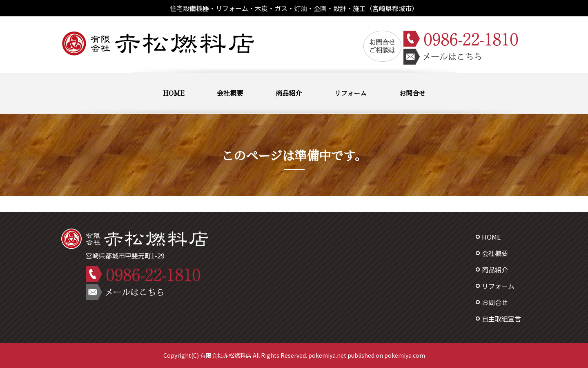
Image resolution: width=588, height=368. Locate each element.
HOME (174, 93)
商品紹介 (289, 93)
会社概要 (230, 93)
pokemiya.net (327, 355)
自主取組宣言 (501, 319)
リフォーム (351, 93)
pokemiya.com (405, 355)
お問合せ (412, 93)
